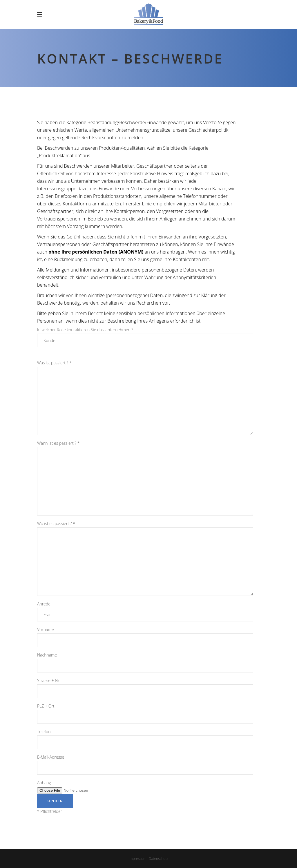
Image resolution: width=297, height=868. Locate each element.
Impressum (138, 859)
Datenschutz (159, 859)
